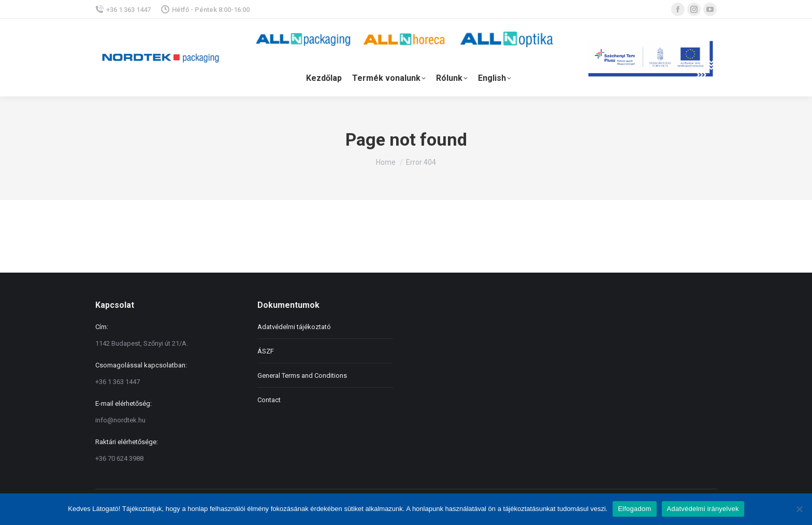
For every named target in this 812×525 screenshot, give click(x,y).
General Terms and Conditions (302, 375)
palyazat (652, 58)
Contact (269, 400)
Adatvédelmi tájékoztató (294, 327)
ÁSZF (266, 351)
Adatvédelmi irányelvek (703, 509)
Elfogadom (634, 509)
